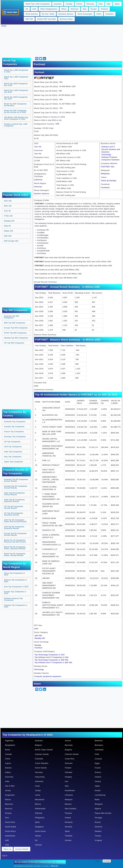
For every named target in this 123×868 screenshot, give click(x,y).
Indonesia (39, 781)
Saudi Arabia (11, 827)
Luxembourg (100, 795)
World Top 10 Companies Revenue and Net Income (15, 541)
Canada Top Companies (14, 427)
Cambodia (99, 750)
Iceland (98, 777)
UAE (7, 840)
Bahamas (99, 741)
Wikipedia (106, 174)
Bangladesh (10, 745)
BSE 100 (8, 206)
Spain (67, 831)
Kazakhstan (70, 790)
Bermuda (69, 745)
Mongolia (99, 804)
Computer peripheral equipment (48, 676)
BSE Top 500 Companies (15, 323)
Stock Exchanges (85, 14)
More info (55, 866)
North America (32, 14)
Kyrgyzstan (10, 795)
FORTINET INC (108, 167)
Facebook (106, 188)
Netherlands (40, 809)
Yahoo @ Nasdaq (109, 181)
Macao (8, 800)
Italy (109, 4)
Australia (58, 4)
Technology (106, 155)
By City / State (48, 14)
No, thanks (107, 861)
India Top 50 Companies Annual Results (14, 494)
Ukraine (68, 840)
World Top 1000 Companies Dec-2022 (16, 84)
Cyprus (8, 763)
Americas (75, 9)
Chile (97, 754)
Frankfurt (38, 648)
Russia (98, 822)
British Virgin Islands (44, 750)
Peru (7, 818)
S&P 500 (29, 19)
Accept (98, 861)
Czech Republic (42, 763)
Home (4, 26)
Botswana (99, 745)
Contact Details (22, 849)
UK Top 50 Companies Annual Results (14, 507)
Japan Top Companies (14, 462)
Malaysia (69, 800)
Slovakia (69, 827)
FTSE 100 (8, 216)
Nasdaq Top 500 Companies (16, 338)
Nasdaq (38, 645)
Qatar (37, 822)
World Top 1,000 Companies (38, 4)
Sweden (98, 831)
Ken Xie (38, 147)
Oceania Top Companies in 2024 (16, 606)
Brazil (8, 750)
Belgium (38, 745)
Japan (117, 4)
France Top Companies (14, 432)
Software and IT (108, 147)
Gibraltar (69, 772)
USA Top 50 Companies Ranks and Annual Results (15, 521)
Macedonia (40, 800)
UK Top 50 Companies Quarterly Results (14, 514)
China (8, 759)
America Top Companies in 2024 (16, 581)
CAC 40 (7, 211)
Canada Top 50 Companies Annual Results (16, 487)
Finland (68, 768)
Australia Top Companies (15, 422)
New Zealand (70, 809)
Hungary (68, 777)
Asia (85, 9)
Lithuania (69, 795)
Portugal (98, 818)
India (101, 4)
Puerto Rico (10, 822)
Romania (69, 822)
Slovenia (98, 827)
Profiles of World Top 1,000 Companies (16, 125)
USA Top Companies (13, 447)
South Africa (10, 831)
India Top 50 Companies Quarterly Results (14, 501)
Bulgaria (68, 750)
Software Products (109, 157)
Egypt (97, 763)
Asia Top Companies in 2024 (16, 587)
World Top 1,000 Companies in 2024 (16, 71)
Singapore (39, 827)
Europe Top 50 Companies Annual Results (15, 534)
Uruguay (98, 840)
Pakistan (39, 813)
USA (34, 9)
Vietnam (38, 845)
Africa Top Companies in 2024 (15, 574)
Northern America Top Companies (13, 599)
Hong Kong (40, 777)
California (38, 180)
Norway (8, 813)
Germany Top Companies (15, 437)
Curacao (98, 759)
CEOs (99, 14)
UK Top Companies (12, 442)
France (79, 4)
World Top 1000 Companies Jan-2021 (16, 98)
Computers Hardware (110, 160)
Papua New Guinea (103, 813)
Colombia (39, 759)
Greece (98, 772)
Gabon (8, 772)
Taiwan (38, 836)
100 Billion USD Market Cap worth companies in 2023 (16, 118)
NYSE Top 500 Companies (15, 333)
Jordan (38, 790)
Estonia (8, 768)
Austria (68, 741)
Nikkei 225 (9, 231)
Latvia (38, 795)
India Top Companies (13, 452)
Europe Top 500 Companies (16, 328)
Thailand (69, 836)
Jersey (8, 790)
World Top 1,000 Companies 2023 (16, 78)
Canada (69, 4)
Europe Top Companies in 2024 (15, 593)
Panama (68, 813)
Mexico (38, 804)
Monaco (68, 804)
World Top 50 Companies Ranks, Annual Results (15, 555)
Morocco (9, 809)
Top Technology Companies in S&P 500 (51, 660)
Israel (37, 786)
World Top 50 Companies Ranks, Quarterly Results (15, 548)
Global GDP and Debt (46, 19)
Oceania (104, 9)
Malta (97, 800)
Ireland (98, 781)
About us (7, 849)
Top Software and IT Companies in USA (52, 657)
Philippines (40, 818)
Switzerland (10, 836)
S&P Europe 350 (11, 241)
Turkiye (98, 836)
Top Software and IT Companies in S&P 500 (53, 663)
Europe (94, 9)
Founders (110, 14)
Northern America (42, 194)
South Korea (40, 831)
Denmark (69, 763)
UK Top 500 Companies (14, 343)
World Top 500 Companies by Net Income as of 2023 (15, 111)
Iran (67, 781)
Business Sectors (66, 14)
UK (27, 9)
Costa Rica (70, 759)
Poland (68, 818)
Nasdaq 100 (9, 221)
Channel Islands (72, 754)
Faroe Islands (41, 768)
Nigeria (98, 809)
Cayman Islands (42, 754)
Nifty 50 (7, 226)
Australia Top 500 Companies (12, 317)
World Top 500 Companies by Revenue (15, 105)
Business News (66, 19)
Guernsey (9, 777)
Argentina (9, 741)
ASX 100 (8, 201)
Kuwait (98, 790)
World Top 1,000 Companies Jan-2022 (16, 91)
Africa (64, 9)
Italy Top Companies (13, 457)
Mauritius (9, 804)
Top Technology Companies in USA (50, 655)
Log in (5, 856)
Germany (90, 4)
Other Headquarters (49, 9)
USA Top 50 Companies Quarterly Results (14, 528)
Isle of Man (10, 786)
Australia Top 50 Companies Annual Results (16, 480)
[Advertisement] (62, 42)
